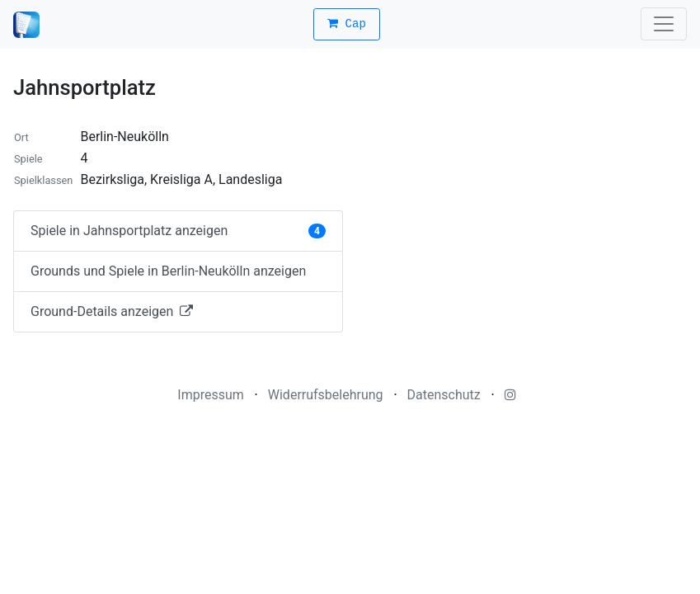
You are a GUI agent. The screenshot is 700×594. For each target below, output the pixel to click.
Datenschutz (444, 395)
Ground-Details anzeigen (112, 311)
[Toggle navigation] (664, 24)
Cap (347, 24)
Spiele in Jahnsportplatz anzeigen (178, 231)
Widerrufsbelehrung (326, 395)
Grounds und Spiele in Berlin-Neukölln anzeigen (168, 271)
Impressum (211, 395)
